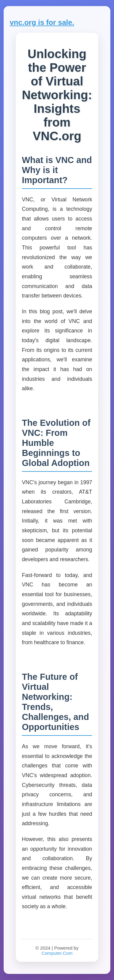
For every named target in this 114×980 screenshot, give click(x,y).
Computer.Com (57, 953)
